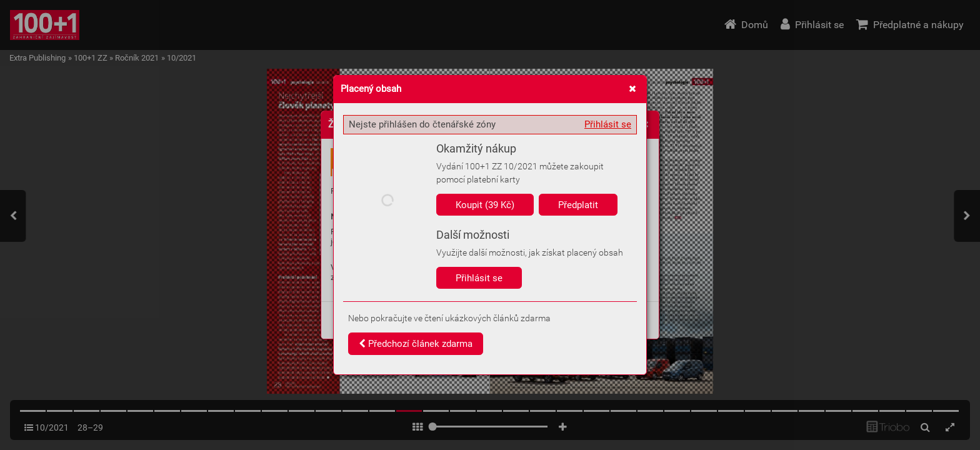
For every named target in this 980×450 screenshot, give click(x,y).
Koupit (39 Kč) (485, 205)
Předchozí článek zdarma (416, 344)
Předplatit (578, 205)
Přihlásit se (608, 124)
